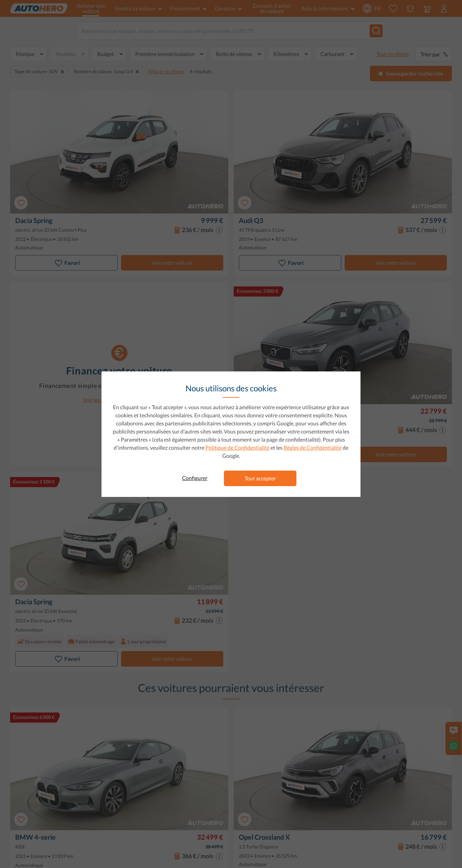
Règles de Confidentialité (313, 447)
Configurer (195, 478)
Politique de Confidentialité (237, 447)
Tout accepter (260, 478)
